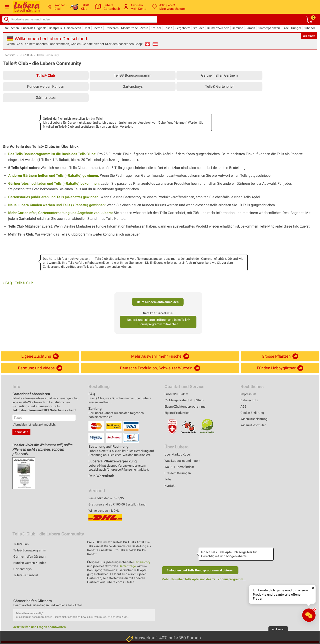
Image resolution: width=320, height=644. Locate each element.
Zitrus (144, 28)
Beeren (97, 28)
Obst (87, 28)
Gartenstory (142, 562)
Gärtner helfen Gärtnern (219, 75)
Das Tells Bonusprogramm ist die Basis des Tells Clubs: (52, 154)
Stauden (199, 28)
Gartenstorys (133, 86)
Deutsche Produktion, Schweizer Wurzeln (160, 368)
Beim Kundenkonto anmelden (158, 302)
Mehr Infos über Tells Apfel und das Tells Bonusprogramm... (204, 579)
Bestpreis (55, 28)
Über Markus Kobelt (178, 454)
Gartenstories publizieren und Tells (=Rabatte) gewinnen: (54, 197)
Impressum (248, 394)
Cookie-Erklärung (252, 413)
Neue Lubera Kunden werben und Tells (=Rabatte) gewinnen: (57, 205)
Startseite (9, 55)
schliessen (309, 36)
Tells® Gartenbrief (219, 86)
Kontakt (170, 485)
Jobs (168, 479)
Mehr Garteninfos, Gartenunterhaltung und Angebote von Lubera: (61, 213)
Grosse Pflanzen (280, 356)
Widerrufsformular (253, 425)
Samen (250, 28)
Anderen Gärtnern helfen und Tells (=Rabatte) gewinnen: (54, 175)
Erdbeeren (112, 28)
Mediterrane (129, 28)
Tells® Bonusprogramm (133, 75)
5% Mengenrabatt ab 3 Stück (184, 400)
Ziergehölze (183, 28)
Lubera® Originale (34, 28)
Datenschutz (249, 400)
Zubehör (309, 28)
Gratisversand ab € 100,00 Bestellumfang (117, 504)
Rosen (168, 28)
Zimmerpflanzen (269, 28)
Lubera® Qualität (176, 394)
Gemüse (237, 28)
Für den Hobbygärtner (280, 368)
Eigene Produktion (177, 413)
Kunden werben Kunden (46, 86)
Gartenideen (73, 28)
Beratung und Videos (40, 368)
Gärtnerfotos (46, 98)
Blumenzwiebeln (218, 28)
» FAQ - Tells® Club (18, 283)
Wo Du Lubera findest (179, 467)
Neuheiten (12, 28)
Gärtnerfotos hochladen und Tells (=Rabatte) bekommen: (54, 183)
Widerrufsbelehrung (254, 419)
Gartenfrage (127, 566)
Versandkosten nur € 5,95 (106, 498)
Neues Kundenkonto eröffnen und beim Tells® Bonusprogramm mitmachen (158, 322)
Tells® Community (48, 55)
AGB (244, 406)
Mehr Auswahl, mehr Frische (160, 356)
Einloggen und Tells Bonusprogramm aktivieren (200, 570)
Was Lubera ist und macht (182, 461)
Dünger (296, 28)
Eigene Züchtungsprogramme (185, 406)
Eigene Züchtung (40, 356)
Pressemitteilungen (178, 473)
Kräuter (156, 28)
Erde (286, 28)
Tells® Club (26, 55)
